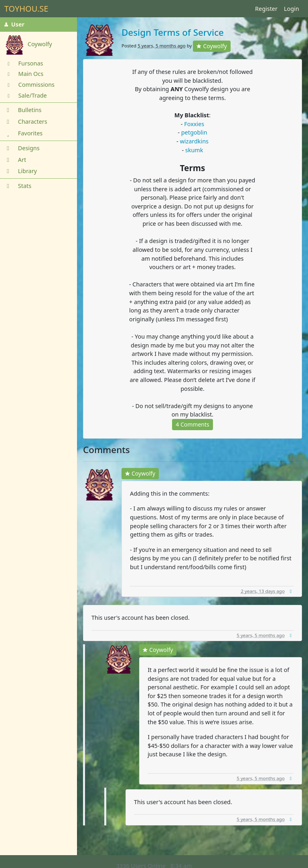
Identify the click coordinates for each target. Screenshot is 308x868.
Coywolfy (212, 46)
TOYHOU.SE (26, 9)
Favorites (23, 133)
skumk (194, 150)
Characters (26, 122)
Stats (18, 186)
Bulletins (23, 110)
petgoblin (194, 132)
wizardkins (194, 141)
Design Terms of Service (173, 32)
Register (266, 9)
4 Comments (192, 424)
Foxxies (194, 124)
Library (21, 171)
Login (292, 9)
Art (15, 160)
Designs (22, 148)
